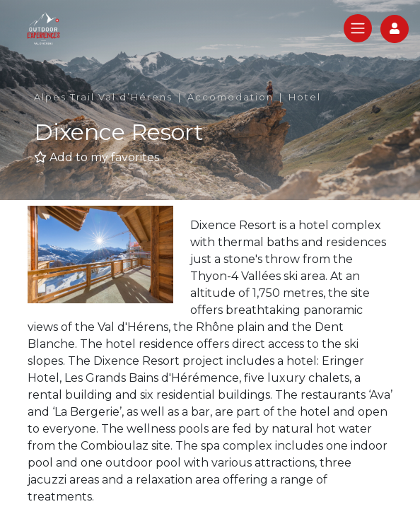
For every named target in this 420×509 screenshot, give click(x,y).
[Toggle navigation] (358, 28)
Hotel (305, 97)
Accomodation (231, 97)
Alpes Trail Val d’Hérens (103, 97)
